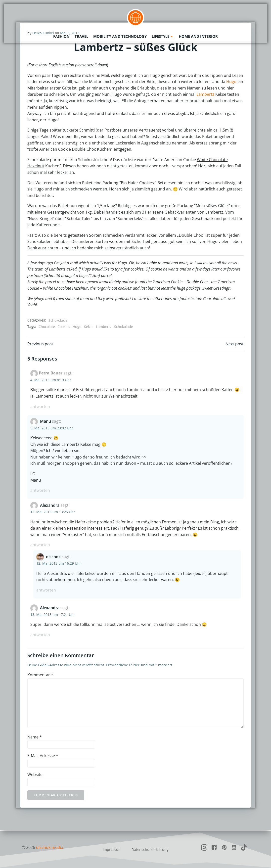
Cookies (64, 327)
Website (35, 775)
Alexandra (50, 506)
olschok (53, 557)
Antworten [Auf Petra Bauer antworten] (40, 407)
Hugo (231, 82)
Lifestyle (163, 36)
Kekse (89, 327)
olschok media (50, 847)
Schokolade (58, 320)
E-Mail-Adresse (43, 756)
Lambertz (205, 94)
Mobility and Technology (120, 36)
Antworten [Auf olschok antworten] (46, 591)
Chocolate (47, 327)
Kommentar (40, 676)
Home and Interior (198, 36)
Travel (81, 36)
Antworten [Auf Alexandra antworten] (40, 546)
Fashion (61, 36)
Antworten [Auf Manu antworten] (40, 491)
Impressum (112, 849)
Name (35, 737)
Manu (45, 422)
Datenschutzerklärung (150, 849)
